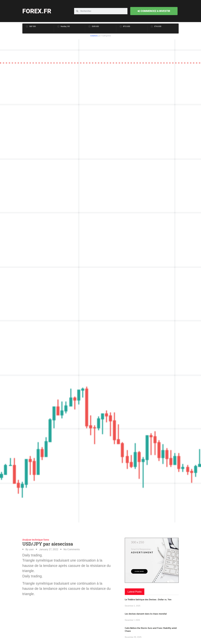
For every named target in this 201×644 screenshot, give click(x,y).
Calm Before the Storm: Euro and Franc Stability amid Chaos (151, 629)
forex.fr (37, 11)
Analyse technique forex (36, 540)
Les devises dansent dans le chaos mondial (146, 614)
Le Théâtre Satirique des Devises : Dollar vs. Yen (148, 599)
